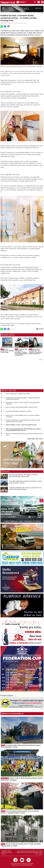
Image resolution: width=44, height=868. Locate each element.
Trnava (3, 745)
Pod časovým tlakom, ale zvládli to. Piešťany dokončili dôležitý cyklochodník (23, 476)
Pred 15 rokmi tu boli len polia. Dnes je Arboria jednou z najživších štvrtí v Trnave (20, 812)
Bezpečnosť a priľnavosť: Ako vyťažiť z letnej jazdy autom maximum (35, 351)
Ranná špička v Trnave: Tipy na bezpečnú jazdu (21, 425)
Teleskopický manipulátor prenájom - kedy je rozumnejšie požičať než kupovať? (21, 352)
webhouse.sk (29, 865)
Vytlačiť (40, 329)
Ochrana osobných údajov (33, 851)
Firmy (9, 23)
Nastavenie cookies (37, 852)
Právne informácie (21, 851)
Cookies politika (39, 854)
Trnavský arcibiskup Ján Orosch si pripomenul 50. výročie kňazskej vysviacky (25, 488)
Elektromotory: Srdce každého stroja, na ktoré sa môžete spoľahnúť (23, 416)
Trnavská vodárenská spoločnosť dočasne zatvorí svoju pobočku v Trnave (25, 482)
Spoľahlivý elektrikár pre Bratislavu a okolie (19, 411)
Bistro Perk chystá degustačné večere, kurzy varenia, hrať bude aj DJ (24, 434)
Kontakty (30, 852)
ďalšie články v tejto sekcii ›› (35, 439)
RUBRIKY (22, 2)
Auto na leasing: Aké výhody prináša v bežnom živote (22, 407)
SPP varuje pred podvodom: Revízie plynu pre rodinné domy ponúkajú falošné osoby (23, 430)
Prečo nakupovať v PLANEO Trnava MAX (7, 351)
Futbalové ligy (5, 778)
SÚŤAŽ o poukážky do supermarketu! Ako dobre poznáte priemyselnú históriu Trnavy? (23, 421)
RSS (26, 852)
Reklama (22, 852)
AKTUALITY (4, 23)
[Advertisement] (17, 375)
